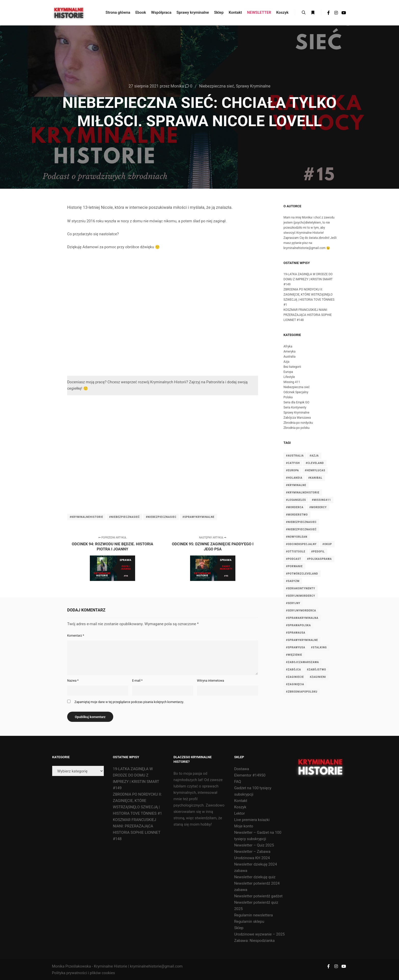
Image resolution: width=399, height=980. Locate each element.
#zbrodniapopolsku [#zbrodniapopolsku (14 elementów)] (302, 692)
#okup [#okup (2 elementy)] (327, 544)
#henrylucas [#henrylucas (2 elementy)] (315, 470)
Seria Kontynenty (295, 407)
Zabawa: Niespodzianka (254, 941)
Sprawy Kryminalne (253, 86)
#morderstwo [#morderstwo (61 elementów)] (297, 515)
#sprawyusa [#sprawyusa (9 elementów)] (296, 647)
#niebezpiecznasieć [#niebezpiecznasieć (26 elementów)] (301, 529)
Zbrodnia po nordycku (298, 423)
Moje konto (244, 826)
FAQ (238, 782)
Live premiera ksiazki (252, 820)
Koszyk (240, 807)
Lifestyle (289, 377)
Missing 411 (292, 382)
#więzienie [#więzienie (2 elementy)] (294, 655)
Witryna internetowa (211, 681)
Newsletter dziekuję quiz (255, 877)
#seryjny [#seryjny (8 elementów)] (293, 603)
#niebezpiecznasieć (124, 517)
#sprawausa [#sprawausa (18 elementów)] (296, 633)
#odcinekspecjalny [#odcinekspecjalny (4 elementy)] (301, 544)
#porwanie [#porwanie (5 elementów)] (294, 566)
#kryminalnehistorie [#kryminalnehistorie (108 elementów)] (303, 493)
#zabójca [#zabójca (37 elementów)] (294, 670)
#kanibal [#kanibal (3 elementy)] (315, 478)
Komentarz (76, 636)
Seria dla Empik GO (296, 402)
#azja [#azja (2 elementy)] (314, 456)
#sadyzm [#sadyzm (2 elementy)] (293, 581)
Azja (286, 362)
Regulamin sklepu (249, 922)
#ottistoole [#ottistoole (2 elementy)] (296, 552)
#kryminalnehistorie (86, 517)
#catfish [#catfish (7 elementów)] (293, 463)
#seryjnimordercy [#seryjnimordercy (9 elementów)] (301, 596)
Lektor (239, 813)
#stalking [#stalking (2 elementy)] (319, 647)
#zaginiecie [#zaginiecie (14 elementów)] (295, 677)
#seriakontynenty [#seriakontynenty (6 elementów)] (301, 588)
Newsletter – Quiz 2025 (254, 845)
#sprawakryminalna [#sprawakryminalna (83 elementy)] (302, 618)
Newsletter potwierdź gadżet (258, 896)
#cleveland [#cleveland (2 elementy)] (315, 463)
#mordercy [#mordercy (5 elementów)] (318, 507)
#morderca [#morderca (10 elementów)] (295, 507)
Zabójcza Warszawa (297, 418)
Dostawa (242, 769)
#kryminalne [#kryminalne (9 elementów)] (296, 485)
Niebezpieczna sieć (216, 86)
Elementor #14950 (250, 775)
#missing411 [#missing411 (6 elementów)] (321, 500)
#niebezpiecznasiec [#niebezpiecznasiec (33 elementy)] (301, 522)
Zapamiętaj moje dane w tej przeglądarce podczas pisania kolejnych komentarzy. (129, 702)
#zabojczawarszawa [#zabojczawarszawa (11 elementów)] (303, 662)
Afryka (288, 346)
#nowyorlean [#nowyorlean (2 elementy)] (297, 537)
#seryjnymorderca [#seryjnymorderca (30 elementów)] (301, 611)
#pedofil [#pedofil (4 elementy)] (318, 552)
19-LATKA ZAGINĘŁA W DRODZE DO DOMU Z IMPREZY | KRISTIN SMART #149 (308, 279)
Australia (289, 357)
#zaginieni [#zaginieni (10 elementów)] (318, 677)
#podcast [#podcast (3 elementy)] (294, 559)
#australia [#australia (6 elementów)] (295, 456)
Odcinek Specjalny (296, 392)
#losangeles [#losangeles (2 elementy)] (296, 500)
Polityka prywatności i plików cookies (83, 973)
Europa (288, 372)
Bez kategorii (292, 367)
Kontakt (241, 801)
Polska (288, 397)
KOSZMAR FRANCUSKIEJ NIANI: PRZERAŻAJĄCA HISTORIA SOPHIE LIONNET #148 (308, 315)
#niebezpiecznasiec (161, 517)
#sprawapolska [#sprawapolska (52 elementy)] (298, 625)
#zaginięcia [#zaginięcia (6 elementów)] (295, 684)
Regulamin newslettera (253, 915)
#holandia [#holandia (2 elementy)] (294, 478)
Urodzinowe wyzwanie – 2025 (259, 934)
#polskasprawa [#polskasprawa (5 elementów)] (319, 559)
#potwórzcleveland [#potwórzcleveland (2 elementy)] (302, 574)
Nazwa (73, 681)
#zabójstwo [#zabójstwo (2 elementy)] (317, 670)
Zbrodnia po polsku (297, 428)
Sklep (239, 928)
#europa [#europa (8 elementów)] (293, 470)
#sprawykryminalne (198, 517)
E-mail (137, 681)
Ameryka (289, 352)
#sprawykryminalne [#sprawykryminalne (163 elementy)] (302, 640)
